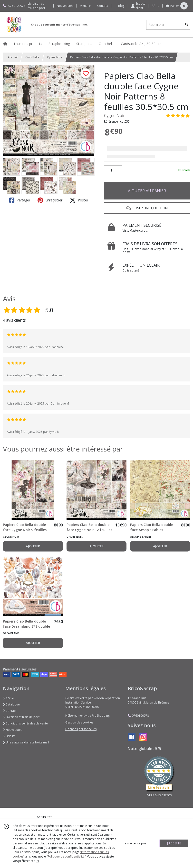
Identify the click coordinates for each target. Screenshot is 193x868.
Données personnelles (81, 729)
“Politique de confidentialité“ (66, 856)
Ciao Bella (32, 57)
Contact (103, 6)
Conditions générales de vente (25, 723)
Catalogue (11, 704)
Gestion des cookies (79, 722)
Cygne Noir (55, 57)
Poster (79, 200)
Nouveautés (13, 730)
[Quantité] (113, 170)
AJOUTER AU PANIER (147, 191)
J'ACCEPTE (174, 843)
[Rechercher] (187, 25)
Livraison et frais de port (21, 717)
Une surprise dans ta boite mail (26, 742)
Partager (20, 200)
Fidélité (9, 736)
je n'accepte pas (135, 843)
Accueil (13, 57)
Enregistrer (50, 200)
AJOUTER (33, 546)
